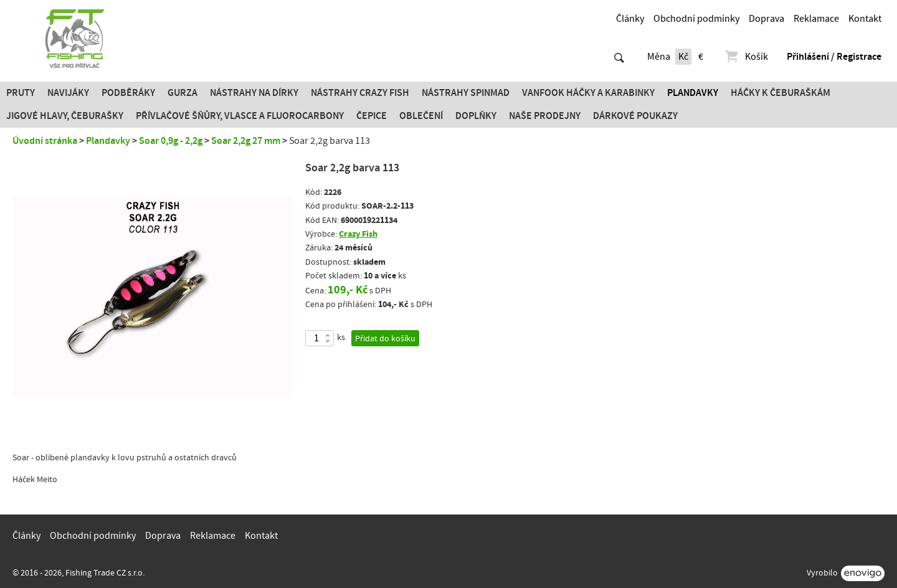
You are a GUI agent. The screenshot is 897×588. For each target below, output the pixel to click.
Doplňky (476, 116)
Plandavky (693, 93)
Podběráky (128, 93)
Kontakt (865, 19)
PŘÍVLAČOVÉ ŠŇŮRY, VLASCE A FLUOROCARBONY (240, 116)
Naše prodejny (545, 116)
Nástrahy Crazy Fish (360, 93)
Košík (746, 57)
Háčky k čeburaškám (781, 93)
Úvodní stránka (45, 141)
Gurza (183, 93)
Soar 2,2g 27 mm (246, 141)
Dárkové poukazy (635, 116)
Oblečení (421, 116)
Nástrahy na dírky (254, 93)
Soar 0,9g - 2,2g (171, 141)
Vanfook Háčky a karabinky (588, 93)
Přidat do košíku (385, 339)
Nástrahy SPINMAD (466, 93)
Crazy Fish (358, 234)
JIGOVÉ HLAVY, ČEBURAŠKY (65, 116)
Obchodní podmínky (696, 19)
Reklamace (816, 19)
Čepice (372, 116)
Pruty (21, 93)
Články (630, 19)
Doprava (766, 19)
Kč (683, 57)
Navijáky (68, 93)
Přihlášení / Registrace (834, 57)
